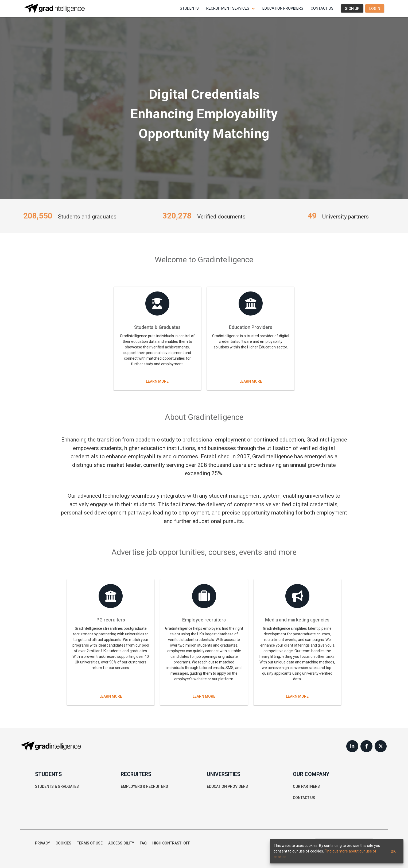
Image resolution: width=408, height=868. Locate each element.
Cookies (63, 843)
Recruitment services (228, 8)
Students (189, 8)
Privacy (42, 843)
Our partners (306, 786)
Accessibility (121, 843)
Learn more (157, 381)
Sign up (352, 9)
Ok (393, 851)
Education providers (283, 8)
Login (375, 9)
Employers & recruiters (144, 786)
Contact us (322, 8)
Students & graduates (57, 786)
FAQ (143, 843)
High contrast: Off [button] (171, 843)
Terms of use (90, 843)
